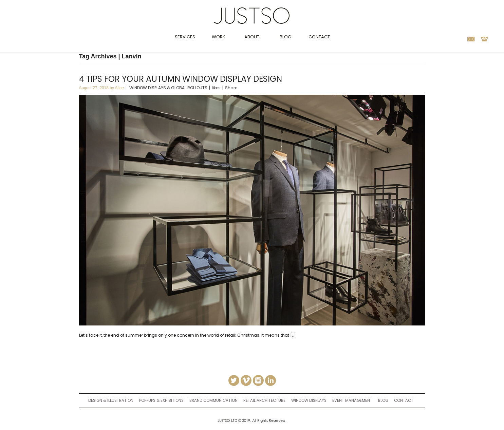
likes (216, 88)
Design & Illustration (111, 400)
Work (219, 37)
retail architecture (264, 400)
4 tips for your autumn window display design (181, 79)
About (252, 37)
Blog (285, 37)
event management (352, 400)
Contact (319, 37)
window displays (309, 400)
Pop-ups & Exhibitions (161, 400)
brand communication (213, 400)
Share (231, 88)
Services (185, 37)
